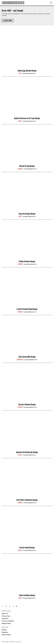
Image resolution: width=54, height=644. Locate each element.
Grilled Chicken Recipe (27, 261)
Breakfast (20, 360)
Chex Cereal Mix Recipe (27, 357)
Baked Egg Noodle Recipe (27, 71)
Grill (20, 121)
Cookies (20, 169)
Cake (20, 216)
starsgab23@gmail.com (29, 73)
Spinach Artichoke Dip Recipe (27, 452)
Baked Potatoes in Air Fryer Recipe (27, 118)
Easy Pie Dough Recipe (27, 214)
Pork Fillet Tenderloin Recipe (27, 500)
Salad (20, 550)
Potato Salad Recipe (27, 548)
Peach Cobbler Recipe (27, 595)
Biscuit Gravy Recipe (27, 166)
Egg (20, 73)
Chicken (20, 264)
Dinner (20, 312)
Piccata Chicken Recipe (27, 405)
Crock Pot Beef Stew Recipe (27, 309)
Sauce (20, 455)
